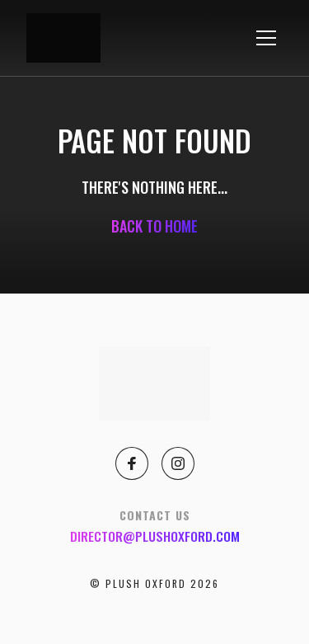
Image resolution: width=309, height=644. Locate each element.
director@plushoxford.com (155, 536)
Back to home (154, 226)
